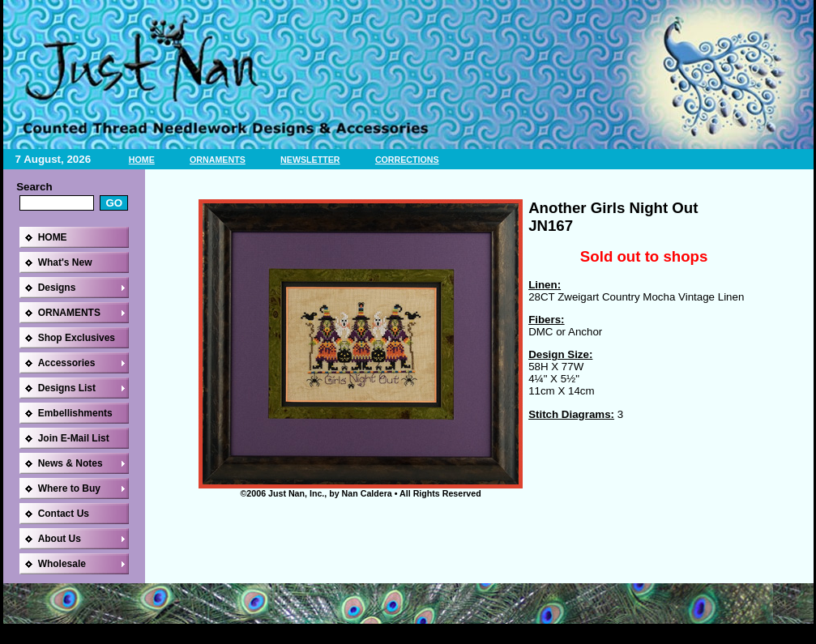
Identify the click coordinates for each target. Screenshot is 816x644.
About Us (60, 539)
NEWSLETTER (310, 160)
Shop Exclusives (77, 338)
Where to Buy (69, 488)
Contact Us (64, 514)
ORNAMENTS (218, 160)
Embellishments (75, 413)
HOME (142, 160)
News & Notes (70, 463)
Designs (57, 288)
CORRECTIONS (407, 160)
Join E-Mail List (74, 438)
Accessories (67, 363)
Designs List (67, 388)
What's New (65, 262)
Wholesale (62, 564)
